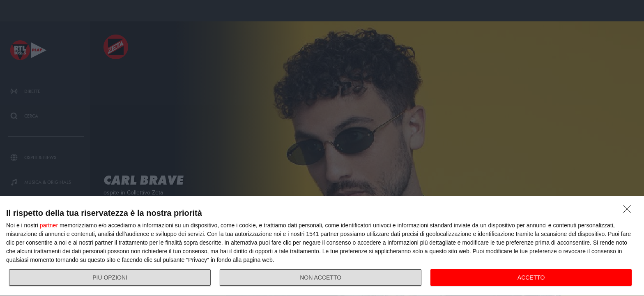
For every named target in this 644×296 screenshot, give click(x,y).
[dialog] (322, 246)
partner (49, 225)
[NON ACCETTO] (629, 211)
